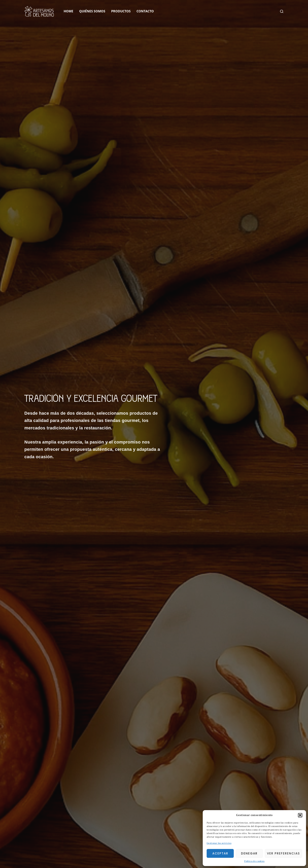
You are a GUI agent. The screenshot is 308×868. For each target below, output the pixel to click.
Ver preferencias (283, 853)
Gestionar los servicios (219, 843)
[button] (300, 815)
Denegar (249, 853)
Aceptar (220, 853)
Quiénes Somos (92, 11)
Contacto (145, 11)
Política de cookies (254, 861)
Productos (121, 11)
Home (68, 11)
